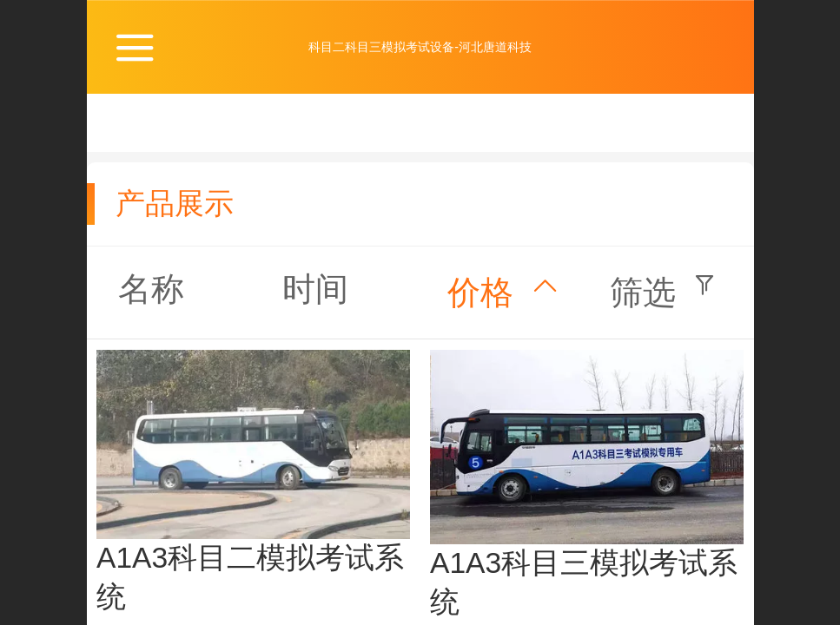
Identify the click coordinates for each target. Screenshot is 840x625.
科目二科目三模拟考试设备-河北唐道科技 (420, 47)
